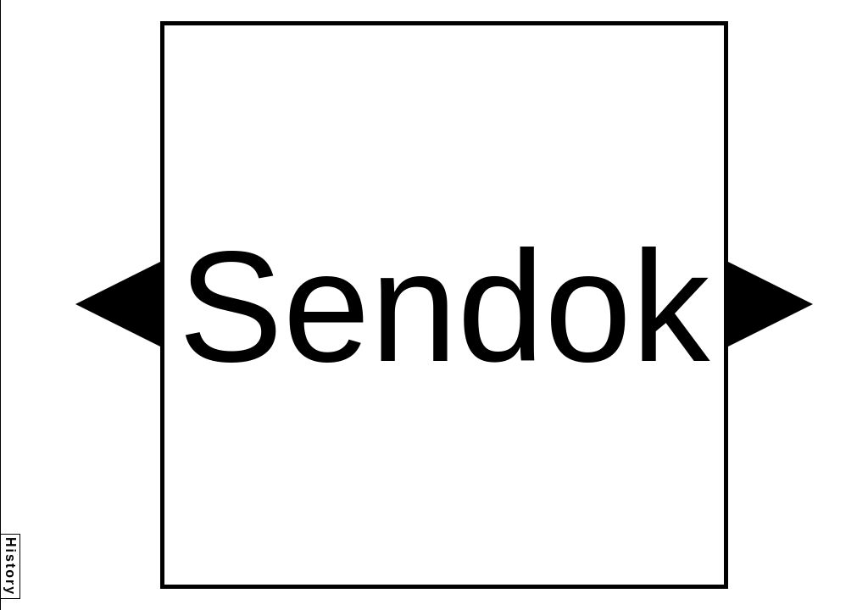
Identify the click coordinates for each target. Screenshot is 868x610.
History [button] (11, 566)
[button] (118, 304)
